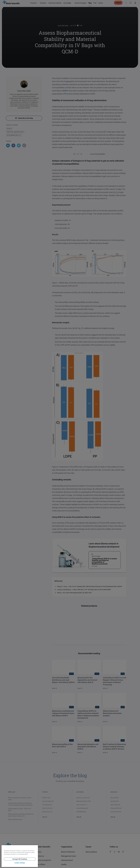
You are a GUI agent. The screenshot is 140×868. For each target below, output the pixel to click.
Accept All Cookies (20, 859)
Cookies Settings (20, 863)
